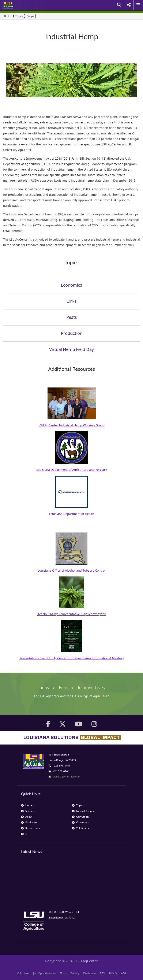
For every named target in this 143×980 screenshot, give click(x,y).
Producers (29, 822)
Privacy (75, 973)
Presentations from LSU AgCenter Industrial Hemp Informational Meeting (72, 658)
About (27, 817)
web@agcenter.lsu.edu (66, 777)
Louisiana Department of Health (72, 514)
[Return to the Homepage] (5, 16)
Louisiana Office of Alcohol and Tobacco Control (72, 570)
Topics (19, 16)
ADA (124, 973)
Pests (72, 317)
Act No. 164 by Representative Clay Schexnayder (71, 614)
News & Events (83, 811)
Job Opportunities (44, 973)
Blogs (63, 973)
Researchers (31, 828)
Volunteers (80, 828)
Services (28, 811)
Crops (30, 16)
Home (27, 805)
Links (72, 301)
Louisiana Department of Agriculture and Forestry (72, 470)
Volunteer (23, 973)
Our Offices (81, 817)
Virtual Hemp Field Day (71, 349)
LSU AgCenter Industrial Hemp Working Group (72, 425)
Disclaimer (90, 973)
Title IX (113, 973)
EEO (102, 973)
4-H (25, 834)
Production (72, 333)
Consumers (81, 822)
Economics (71, 285)
